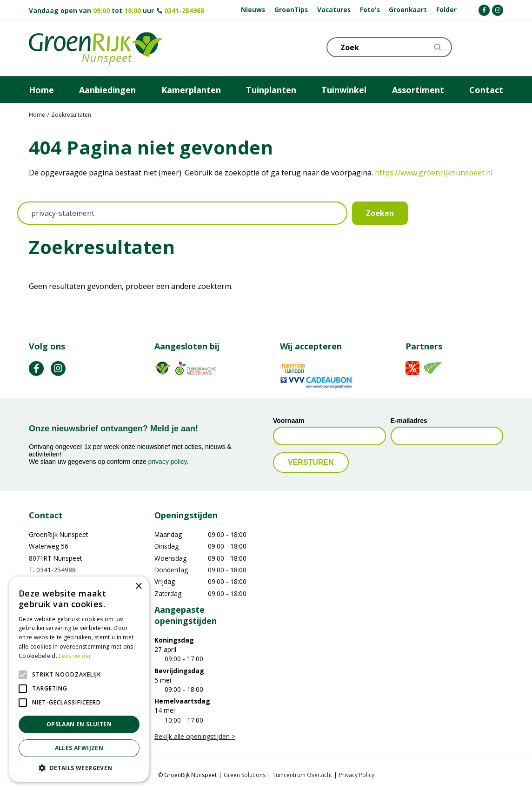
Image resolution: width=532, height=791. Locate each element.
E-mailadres (409, 421)
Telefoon (496, 47)
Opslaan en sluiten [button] (79, 724)
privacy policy (168, 462)
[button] (79, 768)
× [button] (138, 587)
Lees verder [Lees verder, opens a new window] (75, 656)
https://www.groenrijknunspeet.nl (434, 173)
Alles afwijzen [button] (79, 748)
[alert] (79, 679)
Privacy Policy (357, 775)
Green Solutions (245, 775)
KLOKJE (473, 47)
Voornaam (289, 421)
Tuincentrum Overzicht (302, 775)
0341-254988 (184, 10)
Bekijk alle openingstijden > (195, 736)
